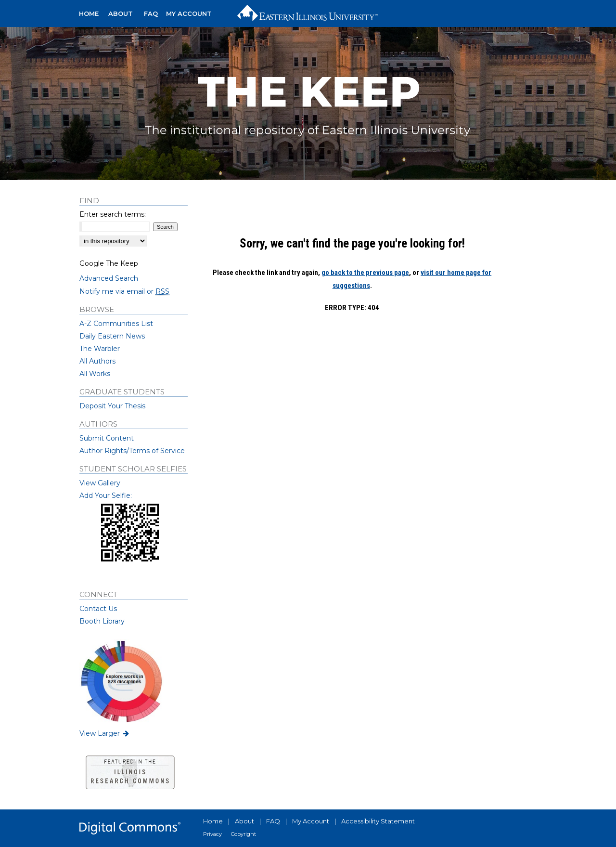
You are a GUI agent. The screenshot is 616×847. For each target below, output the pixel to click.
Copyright (244, 834)
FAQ (273, 821)
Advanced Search (109, 278)
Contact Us (98, 609)
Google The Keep (109, 263)
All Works (95, 374)
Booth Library (102, 621)
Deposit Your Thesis (112, 406)
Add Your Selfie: (106, 495)
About (244, 821)
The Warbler (100, 349)
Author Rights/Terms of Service (132, 451)
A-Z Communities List (116, 324)
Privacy (212, 834)
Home (213, 821)
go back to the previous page (365, 273)
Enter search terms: (113, 214)
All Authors (97, 361)
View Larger (105, 733)
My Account (311, 821)
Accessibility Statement (378, 821)
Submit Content (107, 438)
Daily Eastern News (112, 336)
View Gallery (100, 483)
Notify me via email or (124, 291)
